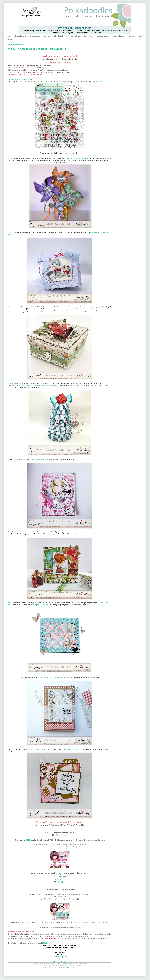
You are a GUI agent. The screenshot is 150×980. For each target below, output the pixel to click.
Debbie (62, 880)
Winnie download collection (71, 750)
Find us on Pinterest (118, 36)
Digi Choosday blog (61, 36)
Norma (10, 603)
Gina (10, 232)
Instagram (10, 39)
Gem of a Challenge (60, 961)
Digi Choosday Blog (60, 957)
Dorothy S (61, 882)
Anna (10, 158)
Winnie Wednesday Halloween (78, 158)
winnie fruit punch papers (38, 460)
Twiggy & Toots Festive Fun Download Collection (54, 677)
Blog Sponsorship (102, 36)
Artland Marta (62, 835)
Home (8, 36)
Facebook (140, 36)
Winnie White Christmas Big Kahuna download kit (38, 385)
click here (66, 968)
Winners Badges (36, 36)
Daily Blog (48, 36)
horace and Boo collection (38, 750)
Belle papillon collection (40, 605)
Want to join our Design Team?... (82, 36)
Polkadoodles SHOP (20, 36)
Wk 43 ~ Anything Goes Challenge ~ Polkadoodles (37, 49)
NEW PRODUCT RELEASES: (21, 79)
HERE (28, 840)
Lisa (22, 677)
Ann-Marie (11, 383)
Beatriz (62, 877)
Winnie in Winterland (63, 307)
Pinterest (131, 36)
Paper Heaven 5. (78, 309)
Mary (10, 307)
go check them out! (100, 82)
